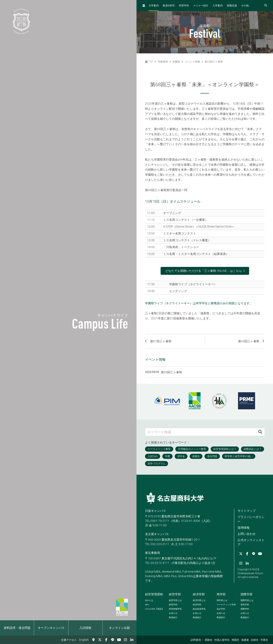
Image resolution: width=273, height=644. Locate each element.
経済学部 (199, 594)
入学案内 (218, 6)
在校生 (255, 640)
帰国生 (235, 640)
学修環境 (163, 62)
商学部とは (222, 600)
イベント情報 (192, 62)
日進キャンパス (155, 511)
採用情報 (244, 528)
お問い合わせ (247, 534)
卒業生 (264, 640)
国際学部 (247, 594)
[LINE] (113, 640)
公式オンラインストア (251, 542)
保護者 (245, 640)
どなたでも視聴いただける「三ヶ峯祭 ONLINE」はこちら (204, 271)
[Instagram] (125, 640)
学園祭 (176, 62)
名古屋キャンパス (157, 534)
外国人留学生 (222, 640)
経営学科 (173, 605)
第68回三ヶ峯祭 (214, 62)
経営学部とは (175, 600)
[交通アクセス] (93, 640)
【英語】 (154, 609)
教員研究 (169, 5)
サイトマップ (247, 511)
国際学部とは (247, 600)
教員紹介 (173, 617)
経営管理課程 (154, 594)
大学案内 (154, 6)
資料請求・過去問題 (17, 628)
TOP (149, 62)
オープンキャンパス (51, 628)
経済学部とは (199, 600)
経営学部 (175, 594)
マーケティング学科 (226, 605)
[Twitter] (100, 640)
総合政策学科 (199, 609)
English (84, 640)
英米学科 (245, 605)
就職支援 (232, 6)
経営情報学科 (175, 609)
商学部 (221, 594)
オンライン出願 (119, 628)
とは (149, 600)
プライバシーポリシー (251, 519)
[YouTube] (119, 640)
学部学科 (184, 6)
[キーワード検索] (200, 432)
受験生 (209, 640)
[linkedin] (132, 640)
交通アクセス (69, 640)
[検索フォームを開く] (266, 6)
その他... (246, 6)
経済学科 (197, 605)
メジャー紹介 (201, 6)
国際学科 (245, 609)
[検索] (260, 432)
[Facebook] (106, 640)
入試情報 (85, 628)
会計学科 (221, 609)
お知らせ (173, 613)
